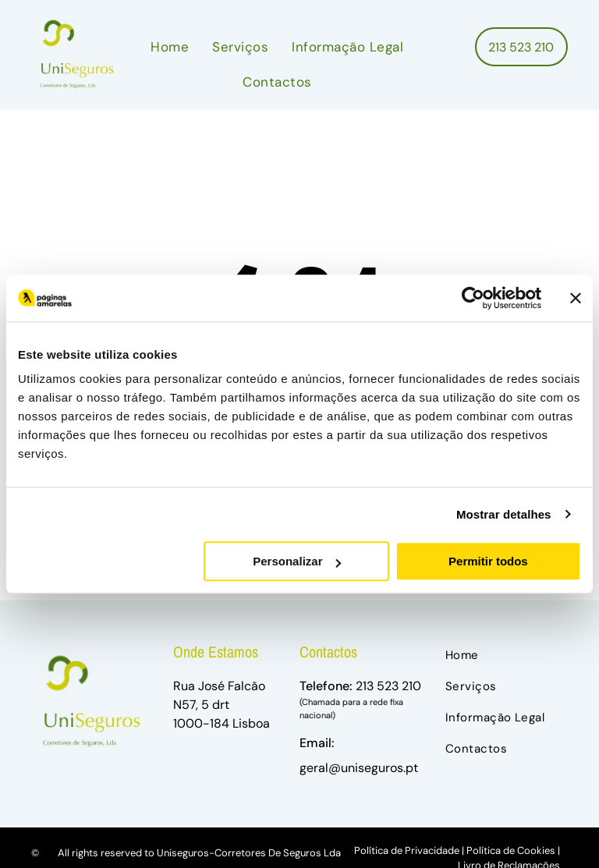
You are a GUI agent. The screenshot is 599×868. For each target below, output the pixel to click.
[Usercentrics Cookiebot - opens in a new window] (473, 298)
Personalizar (297, 561)
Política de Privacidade (407, 850)
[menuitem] (170, 47)
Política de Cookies (511, 850)
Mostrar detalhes (504, 514)
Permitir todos (488, 561)
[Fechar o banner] (576, 298)
